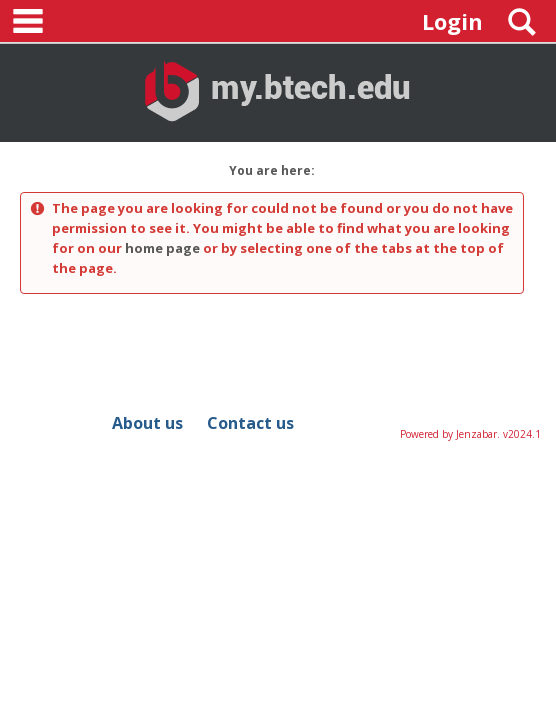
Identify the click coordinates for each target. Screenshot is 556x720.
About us (147, 423)
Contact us (250, 423)
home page (162, 248)
